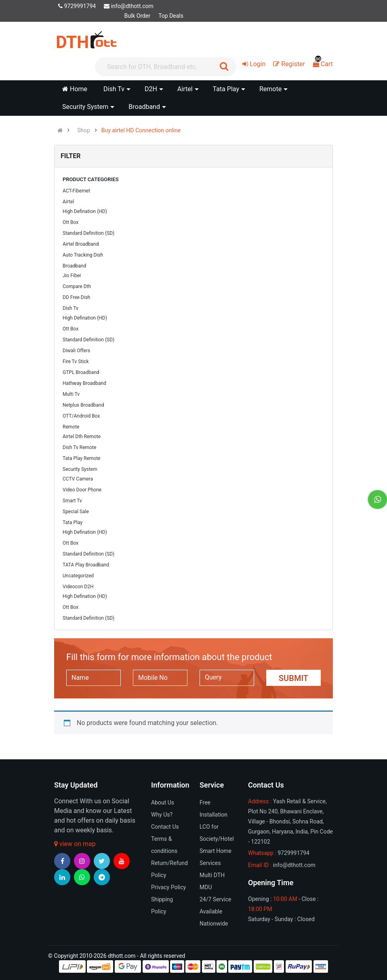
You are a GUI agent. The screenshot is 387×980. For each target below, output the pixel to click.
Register (289, 64)
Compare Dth (77, 286)
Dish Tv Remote (79, 447)
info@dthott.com (129, 6)
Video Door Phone (82, 490)
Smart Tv (72, 501)
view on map (75, 844)
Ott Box (70, 222)
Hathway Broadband (84, 383)
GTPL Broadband (81, 372)
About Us (163, 802)
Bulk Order (137, 16)
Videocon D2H (78, 587)
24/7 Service (215, 899)
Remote (71, 427)
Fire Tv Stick (76, 361)
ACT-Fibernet (76, 191)
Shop (84, 130)
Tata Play (73, 522)
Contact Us (165, 827)
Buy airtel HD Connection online (141, 130)
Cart (323, 64)
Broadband (74, 266)
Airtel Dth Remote (82, 437)
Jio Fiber (72, 276)
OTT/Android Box (81, 416)
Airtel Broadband (81, 244)
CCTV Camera (78, 479)
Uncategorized (78, 576)
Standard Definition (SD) (88, 233)
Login (254, 64)
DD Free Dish (76, 297)
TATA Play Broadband (86, 565)
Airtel (68, 202)
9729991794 (77, 6)
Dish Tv (70, 308)
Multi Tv (71, 394)
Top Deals (171, 16)
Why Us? (162, 815)
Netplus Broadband (83, 405)
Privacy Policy (168, 887)
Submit (293, 678)
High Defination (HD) (85, 211)
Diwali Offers (76, 351)
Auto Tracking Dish (83, 255)
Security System (80, 469)
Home (75, 89)
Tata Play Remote (81, 458)
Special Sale (76, 512)
